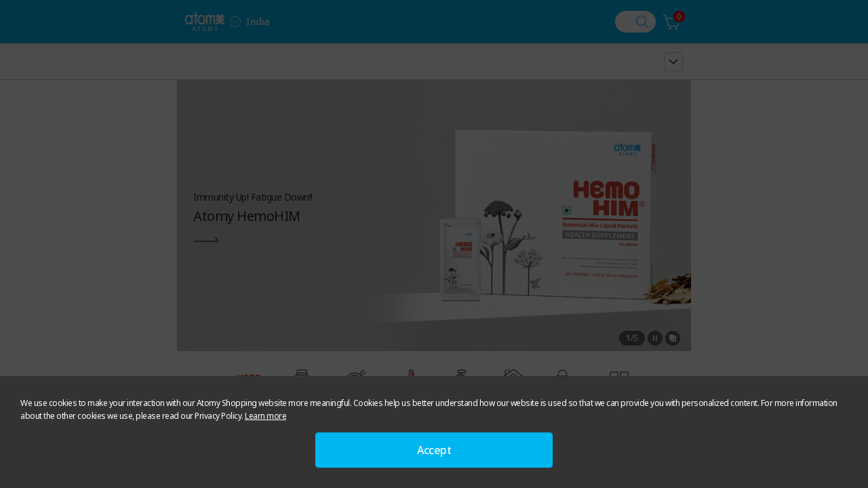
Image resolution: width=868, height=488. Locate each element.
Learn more (265, 416)
